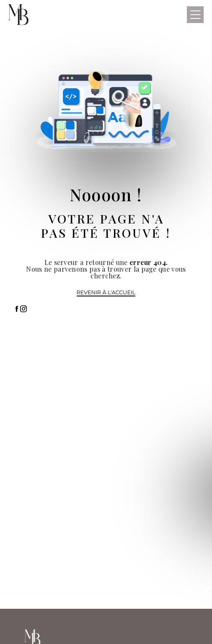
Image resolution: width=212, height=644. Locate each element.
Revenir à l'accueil (106, 292)
